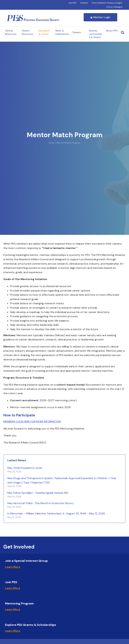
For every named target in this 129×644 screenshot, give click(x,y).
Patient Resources (28, 32)
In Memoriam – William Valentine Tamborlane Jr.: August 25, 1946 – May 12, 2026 (56, 513)
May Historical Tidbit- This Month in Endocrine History (42, 503)
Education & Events (44, 32)
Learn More (13, 567)
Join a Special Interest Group (26, 561)
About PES (112, 31)
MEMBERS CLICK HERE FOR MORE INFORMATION (32, 422)
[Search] (123, 33)
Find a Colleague (114, 7)
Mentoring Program (19, 603)
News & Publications (62, 32)
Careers (77, 32)
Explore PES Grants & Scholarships (31, 625)
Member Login (100, 17)
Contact (84, 3)
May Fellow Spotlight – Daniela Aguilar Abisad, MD (38, 493)
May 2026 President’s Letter (25, 468)
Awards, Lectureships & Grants (95, 34)
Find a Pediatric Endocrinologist (107, 3)
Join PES (72, 3)
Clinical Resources (11, 32)
